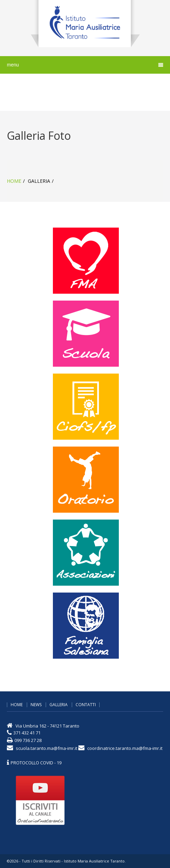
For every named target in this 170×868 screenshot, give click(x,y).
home (14, 181)
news (36, 705)
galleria (59, 705)
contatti (86, 705)
